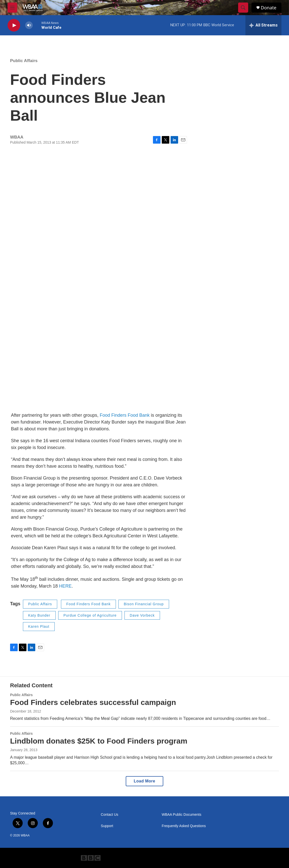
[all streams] (263, 25)
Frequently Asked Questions (184, 826)
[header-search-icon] (243, 8)
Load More (144, 781)
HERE (65, 586)
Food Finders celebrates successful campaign (93, 702)
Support (107, 826)
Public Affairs (24, 61)
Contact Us (109, 815)
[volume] (29, 25)
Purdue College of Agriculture (90, 615)
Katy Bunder (39, 615)
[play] (14, 25)
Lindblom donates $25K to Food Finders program (99, 741)
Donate (269, 8)
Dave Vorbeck (142, 615)
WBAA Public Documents (182, 815)
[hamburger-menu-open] (12, 8)
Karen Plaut (39, 626)
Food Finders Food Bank (125, 415)
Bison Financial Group (144, 604)
